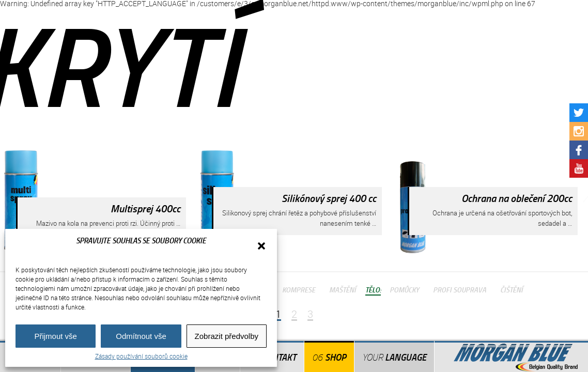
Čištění (512, 289)
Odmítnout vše (141, 336)
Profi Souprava (460, 289)
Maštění (343, 289)
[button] (261, 246)
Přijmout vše (56, 336)
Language (394, 357)
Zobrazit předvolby (227, 336)
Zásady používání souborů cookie (141, 356)
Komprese (299, 289)
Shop (336, 357)
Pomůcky (404, 289)
